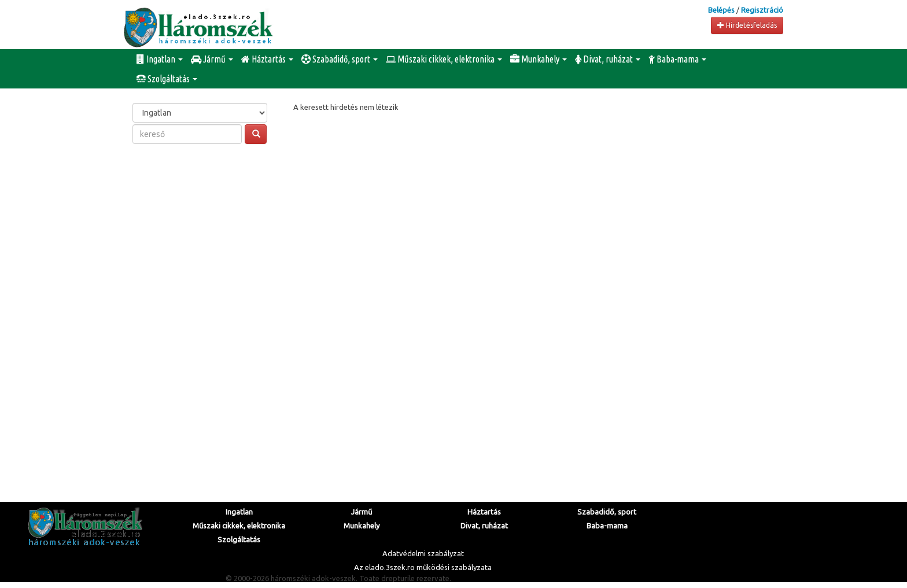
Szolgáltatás (167, 79)
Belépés (721, 10)
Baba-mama (677, 59)
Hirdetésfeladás (747, 25)
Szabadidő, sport (340, 59)
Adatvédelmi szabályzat (423, 553)
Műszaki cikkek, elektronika (444, 59)
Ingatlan (160, 59)
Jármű (212, 59)
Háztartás (267, 59)
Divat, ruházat (608, 59)
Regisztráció (762, 10)
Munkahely (539, 59)
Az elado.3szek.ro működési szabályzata (423, 567)
